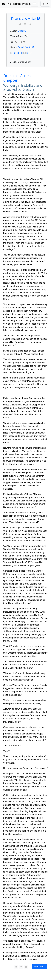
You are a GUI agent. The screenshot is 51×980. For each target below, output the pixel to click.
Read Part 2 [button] (40, 967)
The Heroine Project (16, 4)
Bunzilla (22, 31)
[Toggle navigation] (35, 4)
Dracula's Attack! (26, 47)
